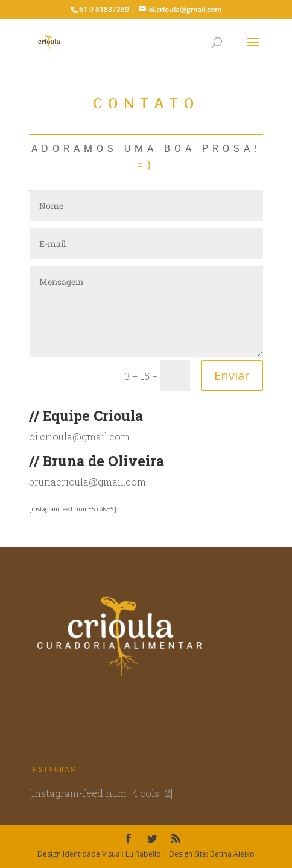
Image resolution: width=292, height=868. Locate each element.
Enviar (232, 376)
